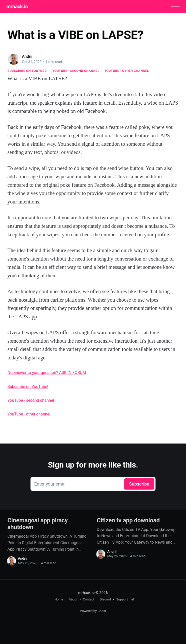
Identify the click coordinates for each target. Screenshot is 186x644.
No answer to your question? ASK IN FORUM (47, 373)
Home (59, 600)
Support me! (125, 600)
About (73, 600)
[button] (174, 7)
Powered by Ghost (93, 611)
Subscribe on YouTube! (27, 71)
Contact (89, 600)
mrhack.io (18, 7)
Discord (105, 600)
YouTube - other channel (127, 71)
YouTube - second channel (76, 71)
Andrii (27, 57)
